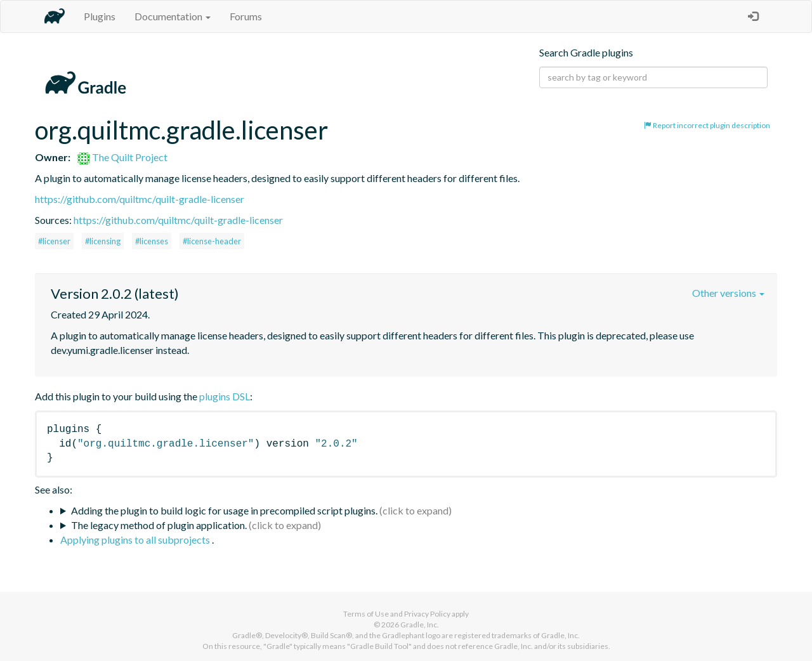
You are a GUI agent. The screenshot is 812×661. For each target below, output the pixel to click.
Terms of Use (366, 614)
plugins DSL (225, 396)
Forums (246, 16)
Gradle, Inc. (420, 625)
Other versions (728, 293)
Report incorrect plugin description (707, 125)
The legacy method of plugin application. (159, 525)
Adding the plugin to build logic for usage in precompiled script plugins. (224, 510)
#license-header (212, 241)
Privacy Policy (427, 614)
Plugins (100, 16)
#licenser (54, 241)
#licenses (152, 241)
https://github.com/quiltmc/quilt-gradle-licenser (140, 199)
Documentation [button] (173, 16)
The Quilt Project (122, 157)
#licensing (103, 241)
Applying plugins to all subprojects (136, 540)
